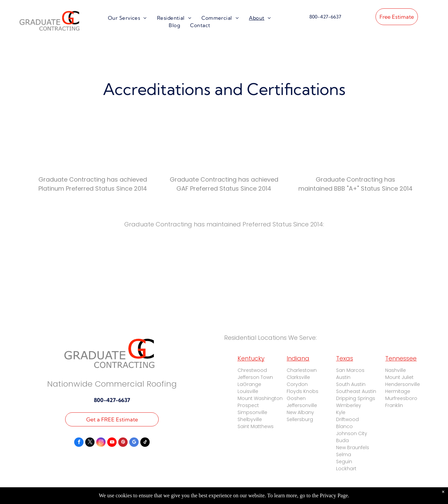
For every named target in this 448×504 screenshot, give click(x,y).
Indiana (298, 358)
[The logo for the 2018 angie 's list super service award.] (357, 263)
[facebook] (79, 443)
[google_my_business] (134, 443)
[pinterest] (123, 443)
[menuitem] (127, 18)
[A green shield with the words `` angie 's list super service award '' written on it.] (91, 263)
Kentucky (251, 358)
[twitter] (90, 443)
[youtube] (112, 443)
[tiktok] (145, 443)
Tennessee (401, 358)
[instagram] (101, 443)
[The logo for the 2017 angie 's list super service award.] (224, 263)
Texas (345, 358)
